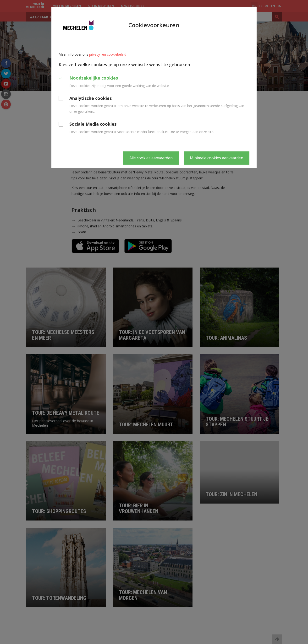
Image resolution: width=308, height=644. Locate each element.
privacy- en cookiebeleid (108, 54)
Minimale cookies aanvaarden (217, 158)
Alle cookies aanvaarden (151, 158)
